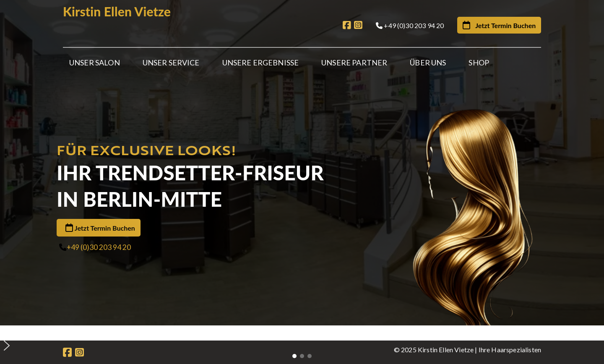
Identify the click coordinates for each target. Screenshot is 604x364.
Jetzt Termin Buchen (105, 197)
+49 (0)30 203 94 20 (99, 216)
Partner (179, 311)
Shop (479, 62)
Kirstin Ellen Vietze (117, 11)
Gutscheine (271, 311)
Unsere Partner (354, 62)
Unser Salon (95, 62)
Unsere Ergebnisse (261, 62)
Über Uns (428, 62)
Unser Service (171, 62)
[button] (305, 270)
